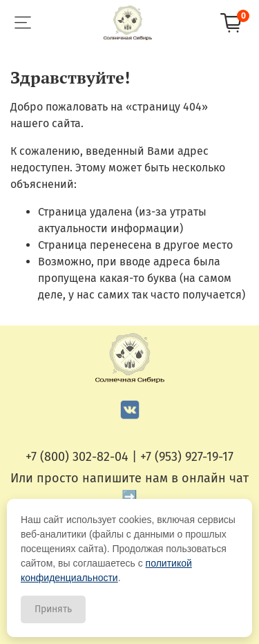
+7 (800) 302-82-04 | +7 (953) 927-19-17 (129, 457)
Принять (53, 609)
